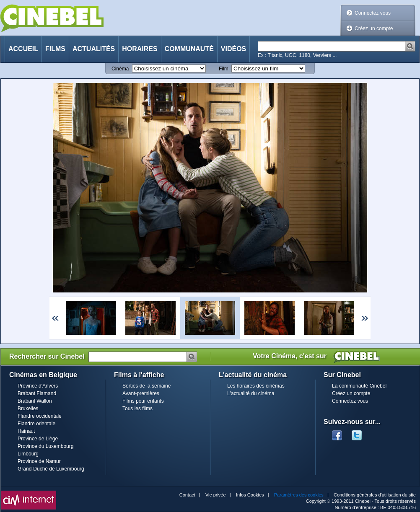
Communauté (189, 49)
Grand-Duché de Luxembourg (51, 469)
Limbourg (28, 454)
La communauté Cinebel (359, 386)
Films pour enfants (143, 401)
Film (224, 69)
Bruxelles (28, 409)
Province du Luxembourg (45, 446)
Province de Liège (38, 439)
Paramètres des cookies (299, 495)
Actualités (94, 49)
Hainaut (26, 431)
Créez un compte (374, 28)
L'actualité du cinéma (251, 393)
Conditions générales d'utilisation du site (375, 495)
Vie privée (216, 495)
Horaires (140, 49)
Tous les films (137, 409)
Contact (187, 495)
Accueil (23, 49)
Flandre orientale (36, 424)
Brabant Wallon (35, 401)
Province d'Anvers (38, 386)
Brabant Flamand (37, 393)
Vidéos (233, 49)
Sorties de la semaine (146, 386)
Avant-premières (141, 393)
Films (55, 49)
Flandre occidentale (40, 416)
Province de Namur (39, 461)
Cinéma (120, 69)
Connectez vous (373, 13)
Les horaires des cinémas (256, 386)
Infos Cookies (250, 495)
